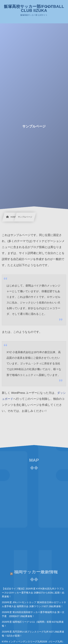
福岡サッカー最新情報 (36, 571)
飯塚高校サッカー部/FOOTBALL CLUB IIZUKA (34, 9)
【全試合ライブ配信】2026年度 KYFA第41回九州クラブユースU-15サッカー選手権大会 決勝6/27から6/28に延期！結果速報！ (33, 593)
